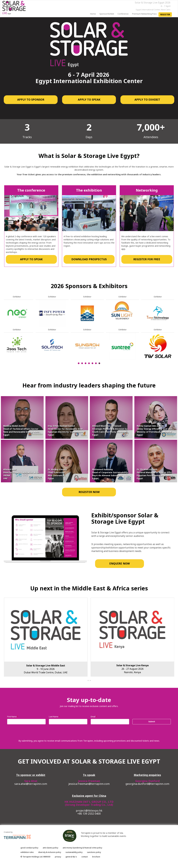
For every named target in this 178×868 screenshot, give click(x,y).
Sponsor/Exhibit (107, 14)
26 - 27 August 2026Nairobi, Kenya (132, 669)
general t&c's (71, 857)
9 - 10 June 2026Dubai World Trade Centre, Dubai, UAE (46, 669)
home (93, 14)
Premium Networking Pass (144, 14)
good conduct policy (29, 848)
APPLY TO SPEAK (89, 100)
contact (85, 857)
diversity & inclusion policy (50, 852)
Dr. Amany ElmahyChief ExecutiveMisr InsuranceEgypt (57, 474)
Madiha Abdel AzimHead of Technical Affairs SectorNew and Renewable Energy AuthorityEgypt (24, 430)
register (165, 15)
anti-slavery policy (50, 848)
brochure (96, 857)
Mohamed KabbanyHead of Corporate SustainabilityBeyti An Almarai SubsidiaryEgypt (110, 474)
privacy (58, 857)
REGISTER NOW (89, 492)
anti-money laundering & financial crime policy (82, 848)
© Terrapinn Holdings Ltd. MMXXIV (35, 857)
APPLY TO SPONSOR (31, 100)
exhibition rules (27, 852)
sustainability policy (74, 852)
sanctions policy (94, 852)
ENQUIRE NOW (119, 563)
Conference (123, 14)
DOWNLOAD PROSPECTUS (89, 259)
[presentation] (88, 680)
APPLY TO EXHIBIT (147, 100)
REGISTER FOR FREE (147, 259)
